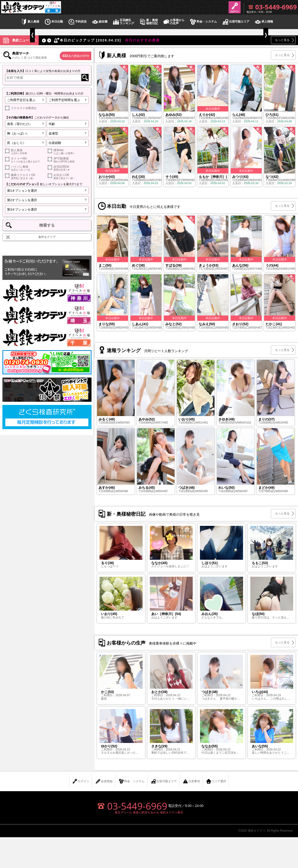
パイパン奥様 (26, 168)
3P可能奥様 (68, 160)
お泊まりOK (68, 176)
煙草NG (68, 152)
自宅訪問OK (68, 168)
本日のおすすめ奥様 (107, 40)
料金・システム (203, 22)
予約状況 (77, 22)
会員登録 (104, 781)
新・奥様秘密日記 (148, 22)
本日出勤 (53, 22)
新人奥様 (30, 22)
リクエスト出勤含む (21, 108)
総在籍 (99, 22)
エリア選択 (216, 781)
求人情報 (264, 22)
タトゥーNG (26, 160)
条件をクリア (47, 237)
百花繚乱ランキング (123, 22)
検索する (47, 225)
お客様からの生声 (174, 22)
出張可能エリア (236, 22)
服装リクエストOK (26, 176)
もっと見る (282, 40)
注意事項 (191, 781)
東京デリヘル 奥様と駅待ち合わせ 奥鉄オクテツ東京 (149, 813)
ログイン (81, 781)
